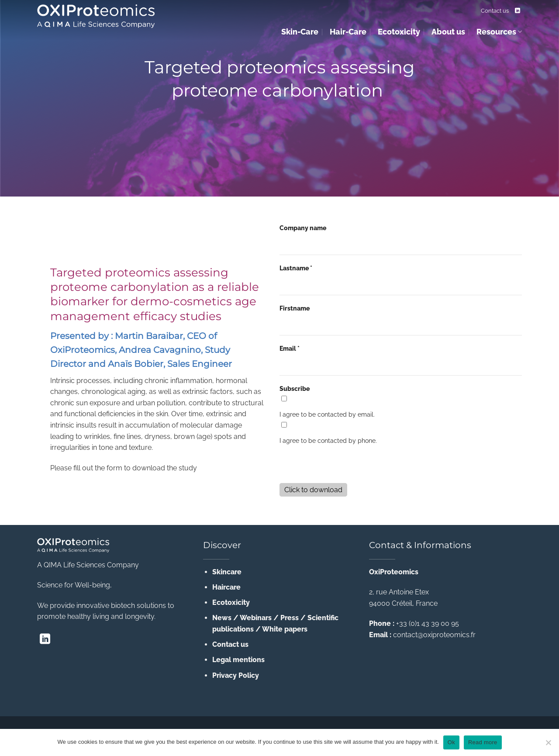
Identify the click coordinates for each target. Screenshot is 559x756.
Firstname (295, 308)
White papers (285, 629)
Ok (451, 742)
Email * (290, 348)
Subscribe (295, 388)
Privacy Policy (236, 675)
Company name (303, 228)
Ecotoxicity (399, 32)
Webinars (256, 618)
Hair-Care (348, 32)
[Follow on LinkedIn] (518, 11)
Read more (483, 742)
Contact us (495, 11)
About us (448, 32)
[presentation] (346, 465)
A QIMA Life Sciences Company (88, 565)
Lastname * (296, 268)
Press (290, 618)
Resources (499, 32)
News (222, 618)
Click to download (313, 490)
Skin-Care (300, 32)
